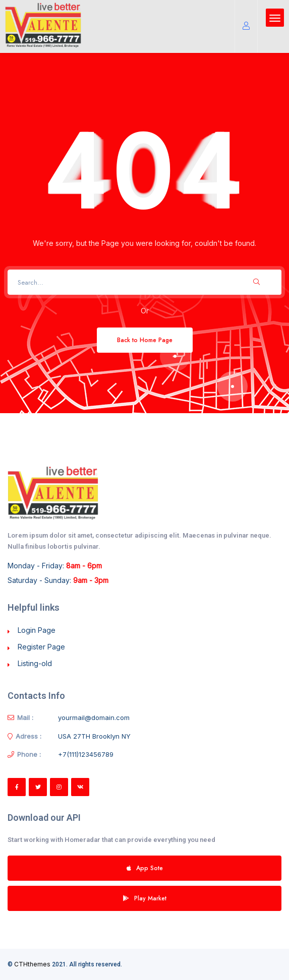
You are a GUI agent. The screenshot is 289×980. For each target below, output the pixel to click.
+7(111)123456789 (86, 754)
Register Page (41, 647)
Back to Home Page (145, 340)
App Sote (145, 868)
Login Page (37, 630)
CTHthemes (32, 964)
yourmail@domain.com (94, 717)
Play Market (145, 898)
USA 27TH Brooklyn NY (94, 736)
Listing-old (35, 663)
